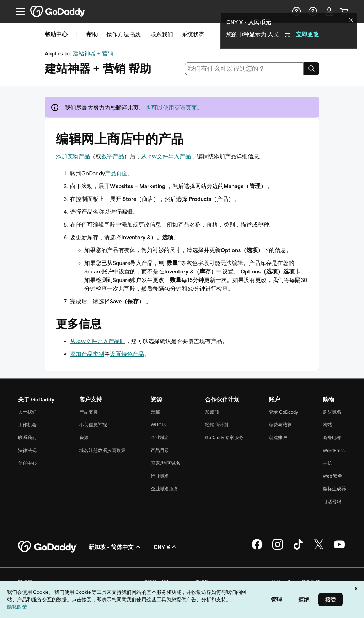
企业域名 (160, 438)
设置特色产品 (127, 354)
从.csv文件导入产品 (166, 156)
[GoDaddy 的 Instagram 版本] (278, 549)
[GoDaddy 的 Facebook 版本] (257, 549)
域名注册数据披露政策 (102, 450)
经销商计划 (217, 425)
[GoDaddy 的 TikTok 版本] (298, 549)
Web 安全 (333, 476)
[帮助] (296, 11)
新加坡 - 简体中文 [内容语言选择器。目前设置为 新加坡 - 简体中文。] (115, 547)
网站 (327, 425)
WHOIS (158, 425)
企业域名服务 (165, 489)
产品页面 (116, 173)
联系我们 (162, 34)
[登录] (329, 11)
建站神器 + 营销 (93, 53)
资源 (84, 438)
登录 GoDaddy (283, 412)
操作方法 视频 (124, 34)
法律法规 (27, 450)
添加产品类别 (87, 354)
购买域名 (332, 412)
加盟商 (212, 412)
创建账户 (278, 438)
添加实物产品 (73, 156)
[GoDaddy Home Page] (48, 547)
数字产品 (113, 156)
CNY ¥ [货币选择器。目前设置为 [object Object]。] (166, 547)
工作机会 (27, 425)
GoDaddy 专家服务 (224, 438)
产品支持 (89, 412)
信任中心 (27, 463)
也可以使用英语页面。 (174, 107)
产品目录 (160, 450)
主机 (327, 463)
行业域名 (160, 476)
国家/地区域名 (165, 463)
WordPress (334, 450)
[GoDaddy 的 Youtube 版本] (339, 549)
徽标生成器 (334, 489)
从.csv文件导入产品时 (98, 341)
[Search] (311, 69)
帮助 (92, 34)
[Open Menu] (17, 11)
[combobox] (244, 69)
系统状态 (193, 34)
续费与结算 (280, 425)
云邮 (155, 412)
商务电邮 (332, 438)
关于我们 (27, 412)
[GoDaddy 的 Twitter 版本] (319, 549)
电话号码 (332, 502)
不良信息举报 (93, 425)
